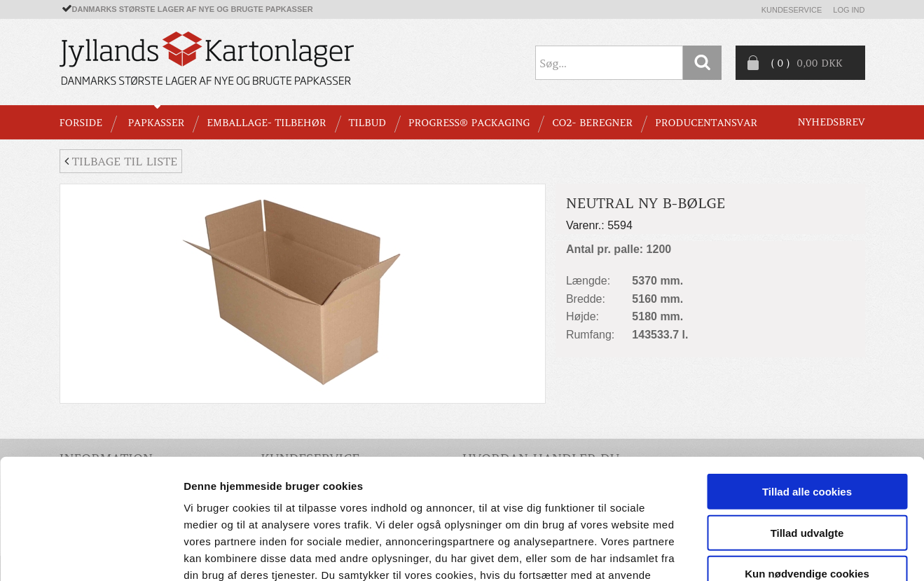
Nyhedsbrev (832, 122)
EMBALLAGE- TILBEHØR (266, 123)
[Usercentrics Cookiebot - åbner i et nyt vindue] (91, 554)
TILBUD (367, 123)
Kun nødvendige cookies (807, 478)
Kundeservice (792, 10)
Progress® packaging (469, 123)
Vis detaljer (728, 553)
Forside (81, 123)
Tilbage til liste (121, 161)
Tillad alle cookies (807, 396)
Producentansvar (706, 123)
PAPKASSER (156, 123)
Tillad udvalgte (807, 438)
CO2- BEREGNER (592, 123)
